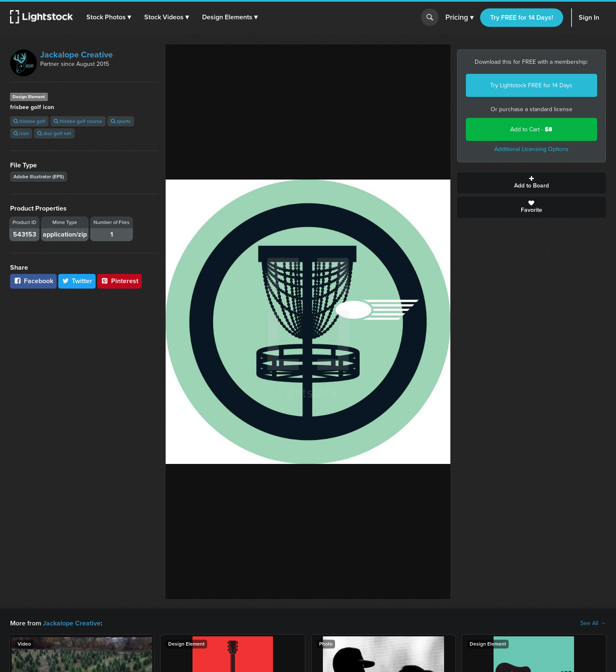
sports (121, 121)
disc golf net (54, 133)
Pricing (459, 18)
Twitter (77, 281)
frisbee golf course (78, 121)
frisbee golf (29, 121)
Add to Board (532, 183)
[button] (109, 17)
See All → (593, 623)
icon (21, 133)
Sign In (589, 17)
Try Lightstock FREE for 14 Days (531, 85)
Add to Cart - (531, 129)
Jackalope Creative (77, 55)
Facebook (33, 281)
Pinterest (120, 281)
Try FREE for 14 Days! (522, 17)
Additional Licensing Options (532, 149)
